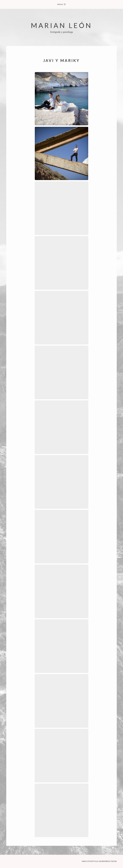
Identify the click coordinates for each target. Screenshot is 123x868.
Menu (61, 4)
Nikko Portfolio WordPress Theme (99, 861)
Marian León (61, 25)
